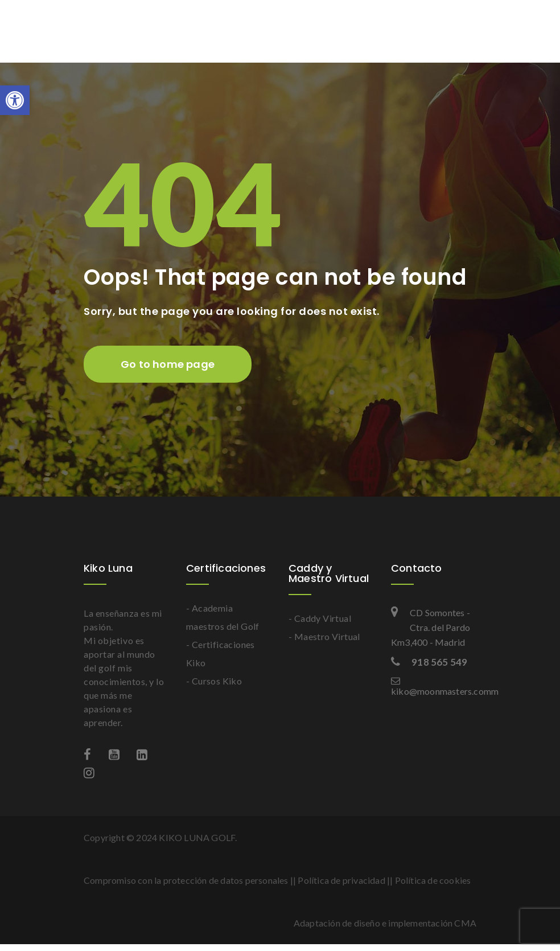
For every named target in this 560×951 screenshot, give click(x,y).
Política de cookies (433, 880)
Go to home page (168, 364)
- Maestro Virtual (324, 636)
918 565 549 (429, 662)
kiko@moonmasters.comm (434, 686)
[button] (15, 100)
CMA (465, 923)
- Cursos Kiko (214, 681)
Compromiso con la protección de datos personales (186, 880)
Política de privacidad (341, 880)
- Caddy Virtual (320, 618)
